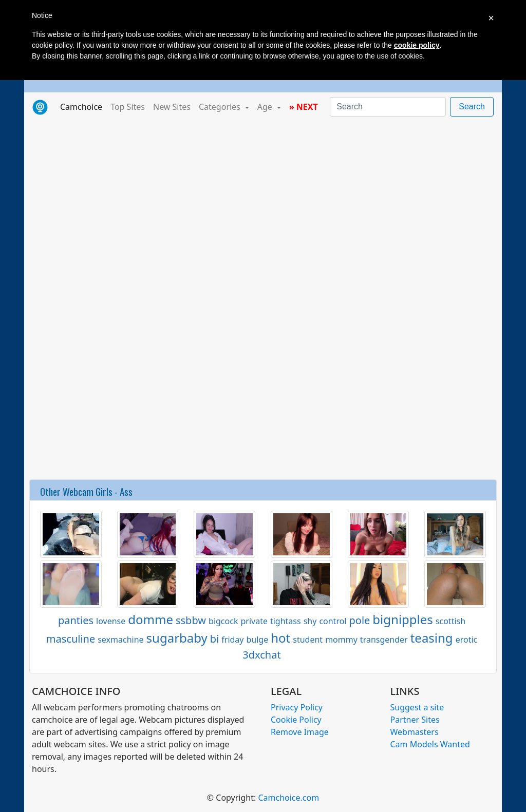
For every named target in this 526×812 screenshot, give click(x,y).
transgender (384, 640)
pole (360, 620)
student (308, 640)
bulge (258, 640)
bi (214, 639)
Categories (221, 107)
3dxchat (261, 655)
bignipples (402, 619)
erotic (467, 640)
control (333, 621)
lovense (111, 621)
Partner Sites (415, 720)
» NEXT (304, 107)
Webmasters (415, 732)
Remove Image (300, 732)
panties (76, 620)
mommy (341, 640)
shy (310, 621)
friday (232, 640)
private (254, 621)
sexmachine (120, 640)
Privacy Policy (297, 707)
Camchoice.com (288, 798)
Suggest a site (417, 707)
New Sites (172, 107)
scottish (450, 621)
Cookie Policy (296, 720)
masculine (71, 639)
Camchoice (83, 106)
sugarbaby (177, 638)
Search (472, 107)
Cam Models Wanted (430, 744)
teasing (432, 638)
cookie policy (417, 45)
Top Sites (128, 107)
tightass (286, 621)
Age (266, 107)
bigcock (223, 621)
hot (280, 638)
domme (151, 619)
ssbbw (191, 620)
